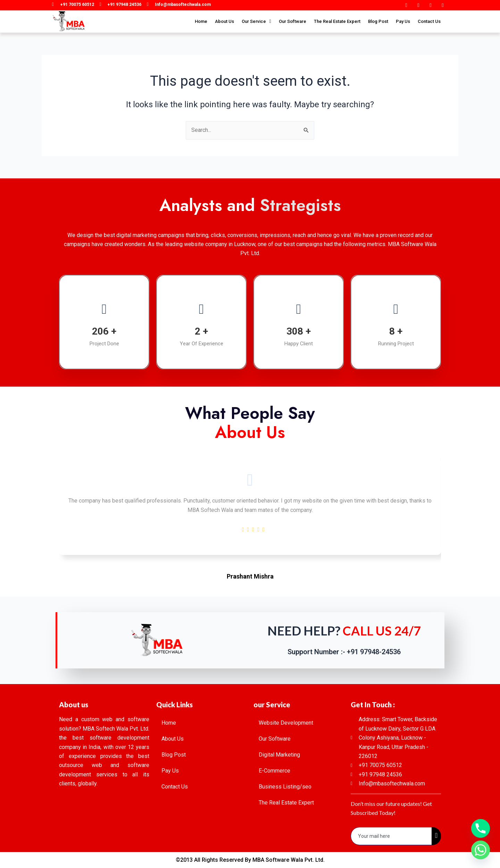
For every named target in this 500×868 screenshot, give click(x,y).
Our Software (293, 21)
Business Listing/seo (285, 787)
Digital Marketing (279, 755)
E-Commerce (274, 771)
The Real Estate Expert (337, 21)
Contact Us (429, 21)
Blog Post (378, 21)
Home (201, 21)
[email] (391, 836)
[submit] (436, 836)
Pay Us (403, 21)
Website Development (286, 723)
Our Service (256, 21)
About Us (224, 21)
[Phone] (481, 828)
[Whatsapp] (481, 850)
